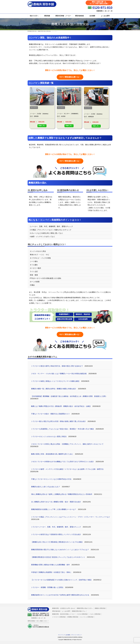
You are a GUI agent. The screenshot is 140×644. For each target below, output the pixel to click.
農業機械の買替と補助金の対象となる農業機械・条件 (50, 565)
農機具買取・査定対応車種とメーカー (64, 614)
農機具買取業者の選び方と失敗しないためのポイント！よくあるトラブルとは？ (60, 550)
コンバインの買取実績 (87, 617)
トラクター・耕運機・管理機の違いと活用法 (47, 587)
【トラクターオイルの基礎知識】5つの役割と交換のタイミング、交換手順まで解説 (61, 580)
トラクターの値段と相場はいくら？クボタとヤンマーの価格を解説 (55, 381)
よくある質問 (66, 611)
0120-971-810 (102, 8)
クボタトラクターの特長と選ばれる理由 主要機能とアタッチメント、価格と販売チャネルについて (67, 444)
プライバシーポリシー (76, 635)
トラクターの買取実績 (59, 617)
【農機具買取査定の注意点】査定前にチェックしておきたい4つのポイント (58, 557)
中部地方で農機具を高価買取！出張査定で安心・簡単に (51, 572)
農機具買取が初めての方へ (85, 608)
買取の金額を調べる (99, 3)
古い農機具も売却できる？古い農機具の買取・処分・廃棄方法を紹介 (56, 502)
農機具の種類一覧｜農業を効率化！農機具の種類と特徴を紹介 (54, 389)
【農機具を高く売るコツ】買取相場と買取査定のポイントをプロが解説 (57, 542)
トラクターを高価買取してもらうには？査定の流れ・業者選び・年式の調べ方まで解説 (62, 429)
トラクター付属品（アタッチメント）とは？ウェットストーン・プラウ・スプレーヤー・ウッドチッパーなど (71, 517)
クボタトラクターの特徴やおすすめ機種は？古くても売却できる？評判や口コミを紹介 (62, 462)
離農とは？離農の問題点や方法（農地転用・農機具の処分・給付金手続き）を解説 (61, 406)
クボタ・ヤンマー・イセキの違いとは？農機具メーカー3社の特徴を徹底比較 (59, 374)
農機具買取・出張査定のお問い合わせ (64, 608)
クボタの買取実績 (82, 614)
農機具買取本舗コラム (79, 611)
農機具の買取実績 (100, 608)
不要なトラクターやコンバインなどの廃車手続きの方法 (51, 479)
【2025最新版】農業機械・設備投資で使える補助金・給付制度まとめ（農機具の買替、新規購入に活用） (69, 396)
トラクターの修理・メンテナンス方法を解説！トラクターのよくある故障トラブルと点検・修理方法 (67, 469)
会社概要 (68, 635)
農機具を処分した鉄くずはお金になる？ (46, 487)
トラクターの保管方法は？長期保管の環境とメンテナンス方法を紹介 (56, 534)
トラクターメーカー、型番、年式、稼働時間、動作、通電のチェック (56, 527)
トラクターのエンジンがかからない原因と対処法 (49, 437)
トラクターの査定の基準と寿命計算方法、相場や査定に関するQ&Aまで (57, 366)
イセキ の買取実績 (95, 614)
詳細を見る (42, 126)
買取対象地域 (56, 611)
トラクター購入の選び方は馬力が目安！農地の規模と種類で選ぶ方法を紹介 (58, 421)
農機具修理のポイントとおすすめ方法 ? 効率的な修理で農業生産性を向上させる (60, 595)
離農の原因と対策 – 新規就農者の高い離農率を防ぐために (52, 454)
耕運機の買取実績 (73, 617)
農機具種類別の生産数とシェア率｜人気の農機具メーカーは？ (54, 509)
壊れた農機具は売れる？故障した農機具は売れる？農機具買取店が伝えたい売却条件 (62, 494)
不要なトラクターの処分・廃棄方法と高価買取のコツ (50, 414)
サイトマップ (61, 635)
